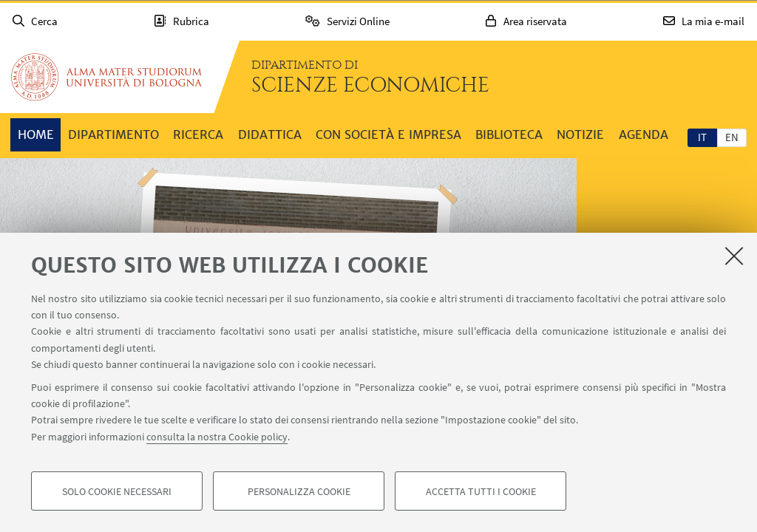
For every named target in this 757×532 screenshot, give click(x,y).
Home (36, 134)
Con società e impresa (388, 134)
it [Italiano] (702, 137)
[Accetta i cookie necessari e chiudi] (734, 256)
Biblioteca (509, 134)
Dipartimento (113, 134)
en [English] (732, 137)
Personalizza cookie (299, 492)
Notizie (580, 134)
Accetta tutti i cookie (481, 492)
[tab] (702, 137)
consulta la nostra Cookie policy (217, 437)
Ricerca (198, 134)
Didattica (270, 134)
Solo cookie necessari (117, 492)
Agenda (644, 134)
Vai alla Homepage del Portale (106, 77)
